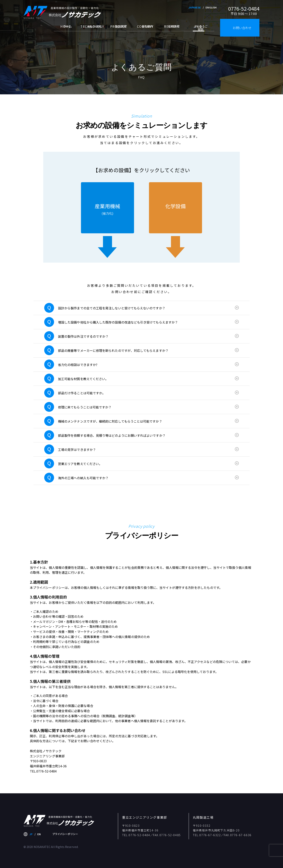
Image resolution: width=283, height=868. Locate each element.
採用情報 (172, 31)
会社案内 (145, 31)
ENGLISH (211, 7)
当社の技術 (92, 31)
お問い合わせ (242, 28)
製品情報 (119, 31)
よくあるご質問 (198, 33)
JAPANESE (195, 7)
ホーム (66, 31)
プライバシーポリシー (65, 834)
